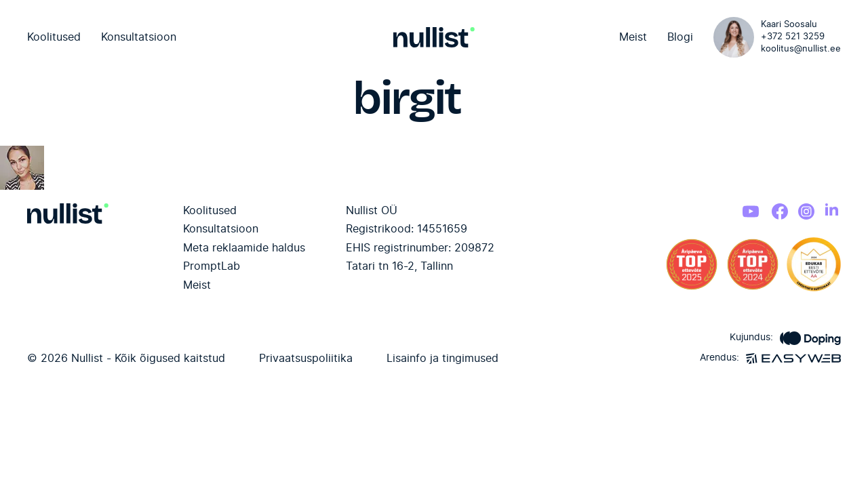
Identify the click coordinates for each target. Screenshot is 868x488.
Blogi (680, 37)
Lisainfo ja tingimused (442, 359)
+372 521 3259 (793, 37)
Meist (633, 37)
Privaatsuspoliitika (306, 359)
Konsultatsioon (139, 37)
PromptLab (212, 266)
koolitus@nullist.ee (801, 49)
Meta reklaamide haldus (244, 248)
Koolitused (54, 37)
